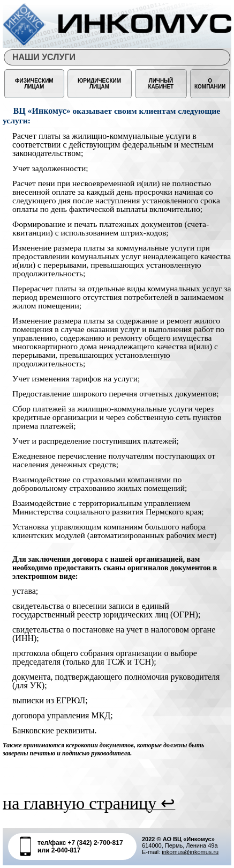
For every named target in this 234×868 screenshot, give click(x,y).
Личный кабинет (161, 84)
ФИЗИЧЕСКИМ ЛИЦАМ (34, 84)
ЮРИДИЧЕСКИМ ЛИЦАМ (99, 84)
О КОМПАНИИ (210, 84)
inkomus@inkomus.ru (190, 852)
